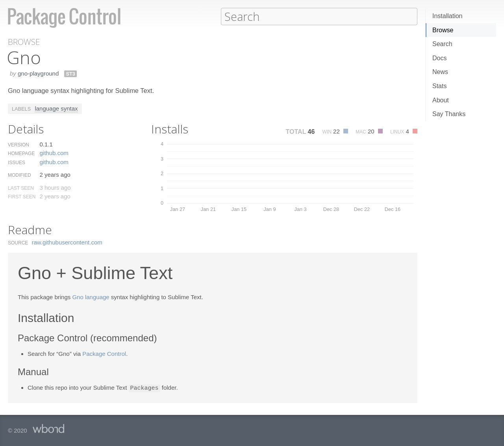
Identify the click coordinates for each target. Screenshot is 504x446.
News (440, 72)
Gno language (91, 297)
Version (19, 144)
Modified (19, 175)
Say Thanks (449, 114)
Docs (439, 58)
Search (442, 44)
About (441, 100)
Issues (17, 162)
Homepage (21, 153)
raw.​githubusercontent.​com (67, 242)
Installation (447, 16)
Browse (443, 30)
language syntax (56, 108)
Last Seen (21, 188)
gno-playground (38, 73)
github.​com (54, 153)
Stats (439, 86)
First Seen (22, 196)
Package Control (104, 353)
